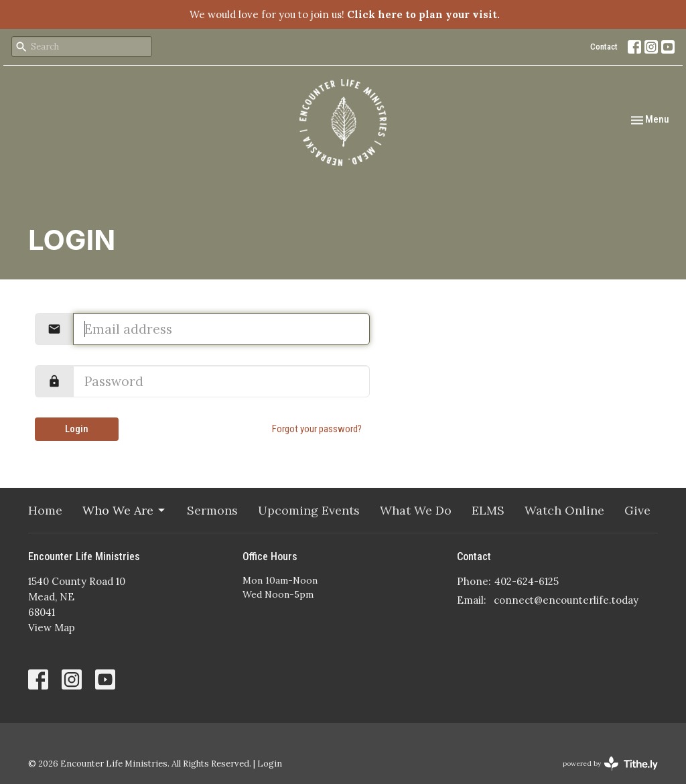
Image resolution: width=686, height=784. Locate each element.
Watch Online (564, 510)
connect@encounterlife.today (566, 600)
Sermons (212, 510)
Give (637, 510)
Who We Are (125, 510)
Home (45, 510)
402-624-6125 (527, 581)
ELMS (488, 510)
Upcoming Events (309, 510)
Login (77, 429)
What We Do (416, 510)
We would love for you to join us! (345, 14)
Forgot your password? (317, 429)
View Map (52, 628)
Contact (604, 47)
